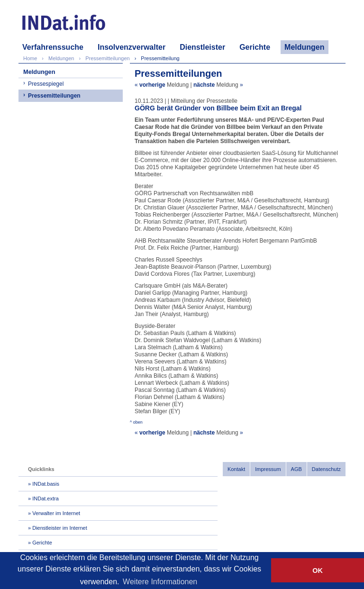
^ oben (136, 422)
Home (30, 58)
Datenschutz (326, 469)
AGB (296, 469)
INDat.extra (45, 498)
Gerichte (255, 47)
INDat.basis (46, 484)
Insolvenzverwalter (132, 47)
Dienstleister (202, 47)
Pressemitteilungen (54, 96)
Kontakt (236, 469)
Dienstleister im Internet (60, 528)
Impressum (268, 469)
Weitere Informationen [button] (160, 582)
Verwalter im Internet (56, 513)
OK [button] (318, 571)
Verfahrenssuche (53, 47)
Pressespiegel (46, 84)
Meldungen (304, 47)
